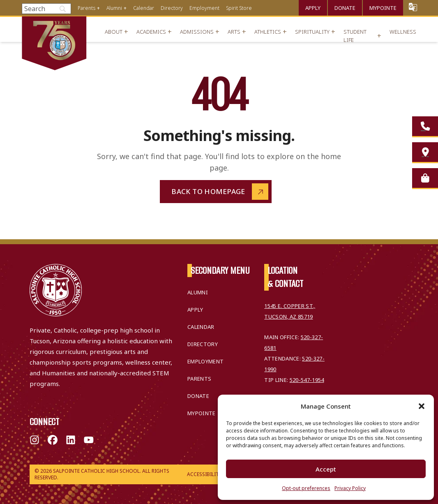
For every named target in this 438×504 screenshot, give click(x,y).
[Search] (46, 9)
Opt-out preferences (306, 488)
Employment (204, 8)
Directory (172, 8)
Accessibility (204, 474)
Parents (86, 8)
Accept (326, 469)
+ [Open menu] (98, 8)
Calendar (144, 8)
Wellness (403, 32)
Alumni (114, 8)
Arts (234, 32)
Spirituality (312, 32)
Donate (345, 8)
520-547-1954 (307, 380)
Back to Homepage (208, 191)
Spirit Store (239, 8)
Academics (151, 32)
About (114, 32)
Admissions (197, 32)
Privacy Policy (350, 488)
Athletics (268, 32)
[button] (422, 406)
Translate (413, 7)
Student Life (355, 36)
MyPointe (383, 8)
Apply (313, 8)
